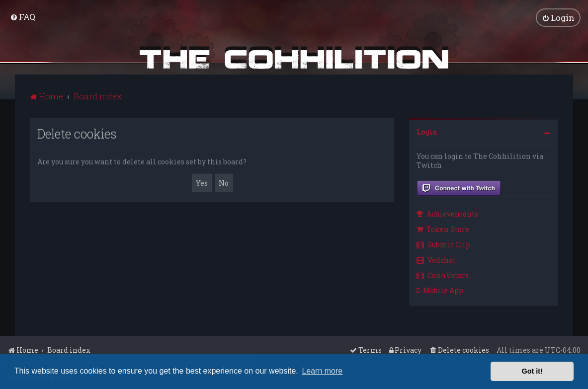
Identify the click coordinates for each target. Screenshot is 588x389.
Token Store (443, 228)
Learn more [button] (322, 371)
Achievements (447, 213)
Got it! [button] (532, 371)
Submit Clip (443, 244)
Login (427, 131)
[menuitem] (23, 16)
